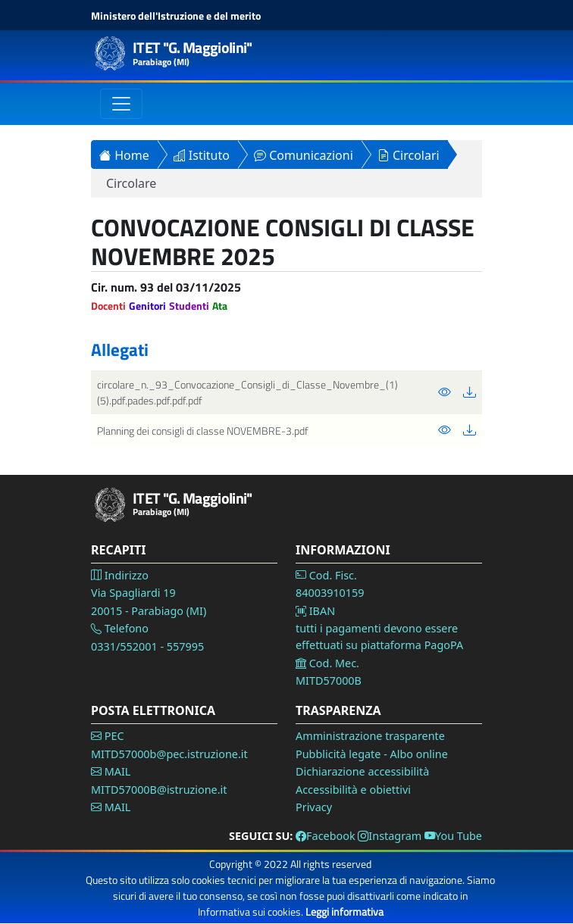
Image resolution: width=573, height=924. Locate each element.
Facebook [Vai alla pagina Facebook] (326, 836)
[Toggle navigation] (121, 104)
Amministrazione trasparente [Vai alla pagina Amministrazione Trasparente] (370, 736)
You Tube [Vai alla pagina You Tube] (453, 836)
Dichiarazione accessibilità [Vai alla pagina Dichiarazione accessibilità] (362, 771)
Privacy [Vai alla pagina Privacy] (314, 807)
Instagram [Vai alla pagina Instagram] (390, 836)
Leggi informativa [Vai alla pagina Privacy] (344, 912)
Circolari (409, 155)
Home (124, 155)
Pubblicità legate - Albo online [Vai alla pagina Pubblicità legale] (372, 754)
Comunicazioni (304, 155)
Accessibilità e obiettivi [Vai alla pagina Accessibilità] (353, 790)
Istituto (202, 155)
